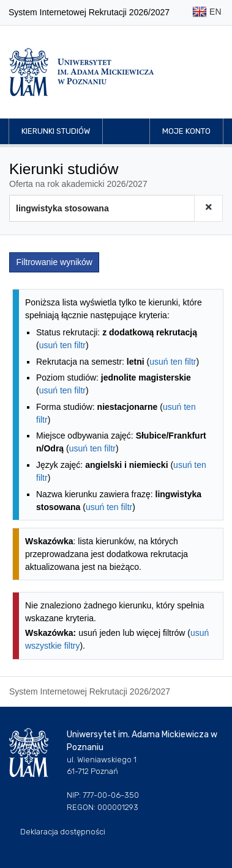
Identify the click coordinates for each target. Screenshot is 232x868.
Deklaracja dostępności (63, 832)
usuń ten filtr (62, 345)
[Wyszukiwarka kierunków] (102, 208)
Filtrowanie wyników (54, 262)
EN (207, 13)
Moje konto (186, 131)
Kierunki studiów (56, 131)
